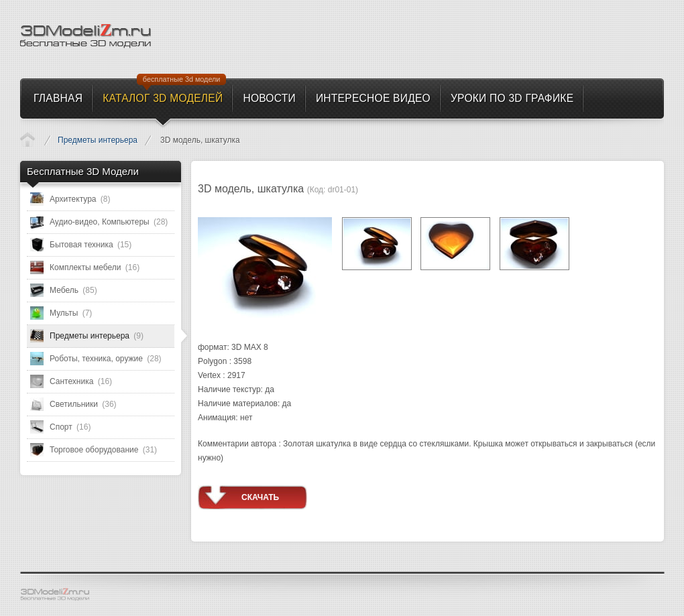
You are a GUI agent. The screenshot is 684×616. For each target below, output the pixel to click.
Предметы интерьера (98, 140)
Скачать (260, 497)
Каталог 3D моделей (27, 139)
